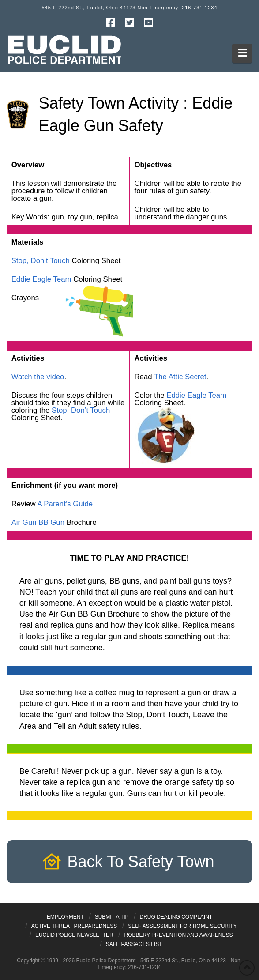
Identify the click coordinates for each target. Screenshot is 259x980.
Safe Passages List (134, 944)
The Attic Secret (180, 377)
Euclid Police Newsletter (74, 935)
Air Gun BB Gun (38, 522)
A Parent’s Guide (65, 504)
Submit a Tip (112, 917)
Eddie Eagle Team (41, 279)
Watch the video (38, 377)
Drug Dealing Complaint (176, 917)
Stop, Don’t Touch (41, 261)
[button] (242, 53)
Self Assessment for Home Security (182, 926)
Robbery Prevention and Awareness (178, 935)
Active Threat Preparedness (74, 926)
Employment (65, 917)
